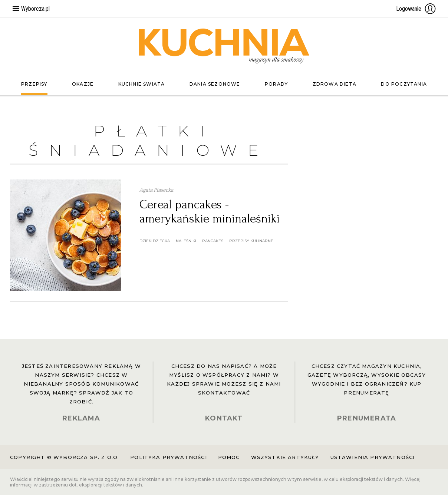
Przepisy (34, 84)
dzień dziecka (155, 241)
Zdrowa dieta (335, 84)
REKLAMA (81, 418)
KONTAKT (224, 418)
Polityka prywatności (168, 457)
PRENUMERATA (367, 418)
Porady (276, 84)
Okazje (83, 84)
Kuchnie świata (142, 84)
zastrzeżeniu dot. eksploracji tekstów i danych (90, 485)
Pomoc (229, 457)
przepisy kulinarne (251, 241)
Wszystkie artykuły (285, 457)
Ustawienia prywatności (373, 457)
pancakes (213, 241)
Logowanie (416, 9)
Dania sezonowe (215, 84)
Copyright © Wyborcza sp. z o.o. (65, 457)
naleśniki (186, 241)
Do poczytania (404, 84)
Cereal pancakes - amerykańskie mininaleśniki (210, 212)
